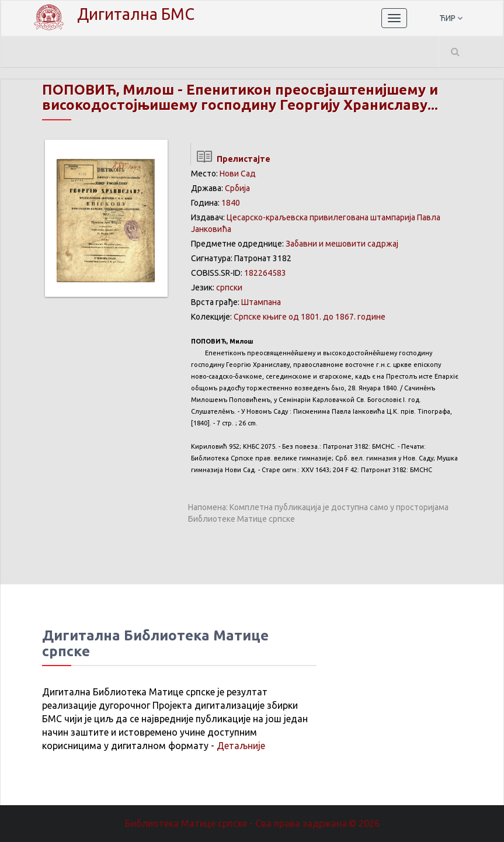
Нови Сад (238, 174)
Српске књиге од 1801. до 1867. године (310, 317)
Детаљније (241, 746)
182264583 (265, 273)
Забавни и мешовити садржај (342, 244)
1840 (231, 203)
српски (229, 287)
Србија (237, 188)
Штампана (261, 302)
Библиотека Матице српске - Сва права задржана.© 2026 (252, 823)
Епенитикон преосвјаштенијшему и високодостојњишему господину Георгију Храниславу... (240, 97)
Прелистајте (230, 159)
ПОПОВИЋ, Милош (108, 90)
